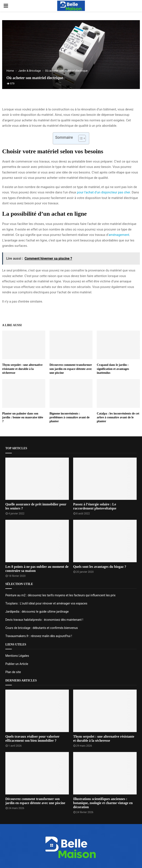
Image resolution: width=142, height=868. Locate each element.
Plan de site (13, 672)
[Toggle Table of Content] (80, 138)
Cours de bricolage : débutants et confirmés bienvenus (42, 628)
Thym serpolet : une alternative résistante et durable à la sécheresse (22, 369)
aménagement (119, 235)
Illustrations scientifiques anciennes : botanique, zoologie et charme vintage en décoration (103, 803)
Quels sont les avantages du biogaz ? (100, 567)
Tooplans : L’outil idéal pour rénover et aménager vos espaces (46, 603)
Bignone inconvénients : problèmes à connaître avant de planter (70, 417)
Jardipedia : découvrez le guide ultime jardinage (37, 612)
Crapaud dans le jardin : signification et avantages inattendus (113, 369)
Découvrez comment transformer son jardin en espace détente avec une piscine (71, 369)
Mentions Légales (17, 656)
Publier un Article (17, 664)
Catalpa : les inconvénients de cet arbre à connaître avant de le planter (118, 417)
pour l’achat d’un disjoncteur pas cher (104, 192)
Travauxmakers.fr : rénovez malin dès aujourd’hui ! (39, 636)
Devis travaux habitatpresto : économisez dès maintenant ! (44, 620)
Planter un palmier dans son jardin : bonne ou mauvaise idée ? (23, 417)
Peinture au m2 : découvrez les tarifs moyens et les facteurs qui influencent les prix (60, 595)
